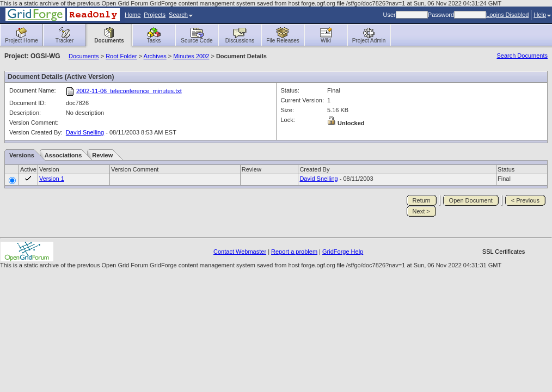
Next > (421, 211)
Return (422, 200)
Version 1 (52, 179)
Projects (155, 15)
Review (102, 155)
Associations (63, 155)
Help (542, 15)
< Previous (525, 200)
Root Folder (121, 56)
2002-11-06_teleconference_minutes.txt (129, 91)
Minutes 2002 (191, 56)
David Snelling (85, 132)
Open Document (471, 200)
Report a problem (294, 252)
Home (133, 15)
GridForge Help (343, 252)
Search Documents (522, 56)
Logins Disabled (507, 15)
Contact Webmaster (240, 252)
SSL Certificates (504, 252)
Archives (155, 56)
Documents (84, 56)
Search (181, 15)
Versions (22, 155)
